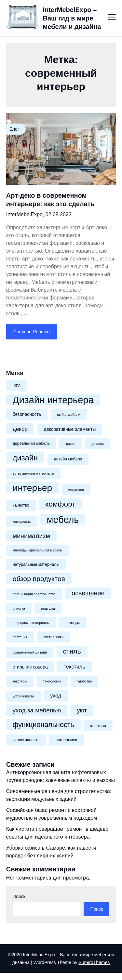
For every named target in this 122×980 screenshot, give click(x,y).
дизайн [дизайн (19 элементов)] (25, 458)
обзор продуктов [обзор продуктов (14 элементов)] (39, 579)
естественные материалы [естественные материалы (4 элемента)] (33, 473)
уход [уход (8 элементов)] (56, 695)
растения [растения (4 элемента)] (20, 637)
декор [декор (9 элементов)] (20, 429)
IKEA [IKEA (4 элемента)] (17, 386)
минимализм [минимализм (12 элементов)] (31, 536)
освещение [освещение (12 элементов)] (88, 593)
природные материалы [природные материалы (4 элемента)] (31, 623)
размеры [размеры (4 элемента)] (73, 623)
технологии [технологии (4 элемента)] (52, 681)
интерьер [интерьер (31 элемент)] (33, 488)
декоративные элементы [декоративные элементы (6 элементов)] (70, 429)
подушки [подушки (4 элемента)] (48, 608)
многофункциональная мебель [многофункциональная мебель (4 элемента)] (37, 550)
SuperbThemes (94, 962)
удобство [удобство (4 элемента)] (85, 681)
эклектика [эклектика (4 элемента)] (98, 726)
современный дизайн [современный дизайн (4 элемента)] (30, 652)
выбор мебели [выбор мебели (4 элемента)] (69, 415)
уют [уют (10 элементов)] (82, 710)
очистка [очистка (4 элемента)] (19, 608)
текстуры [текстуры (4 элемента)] (20, 681)
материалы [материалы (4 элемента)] (22, 522)
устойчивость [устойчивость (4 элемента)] (23, 696)
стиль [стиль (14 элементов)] (72, 651)
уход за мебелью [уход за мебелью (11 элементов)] (37, 710)
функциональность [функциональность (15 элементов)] (43, 725)
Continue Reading (32, 332)
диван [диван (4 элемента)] (71, 444)
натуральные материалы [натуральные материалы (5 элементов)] (36, 564)
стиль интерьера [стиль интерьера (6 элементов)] (30, 667)
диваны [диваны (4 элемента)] (97, 444)
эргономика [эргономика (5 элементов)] (66, 740)
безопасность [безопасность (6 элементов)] (27, 414)
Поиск (19, 896)
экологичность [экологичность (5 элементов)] (26, 740)
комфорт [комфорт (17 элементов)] (60, 504)
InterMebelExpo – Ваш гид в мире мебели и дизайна (72, 18)
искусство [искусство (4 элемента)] (76, 490)
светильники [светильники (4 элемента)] (54, 637)
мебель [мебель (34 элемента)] (63, 520)
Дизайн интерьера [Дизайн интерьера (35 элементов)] (53, 400)
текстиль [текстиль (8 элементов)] (74, 667)
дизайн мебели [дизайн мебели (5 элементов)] (68, 459)
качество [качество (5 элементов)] (21, 505)
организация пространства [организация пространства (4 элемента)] (34, 594)
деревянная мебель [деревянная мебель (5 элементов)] (31, 444)
